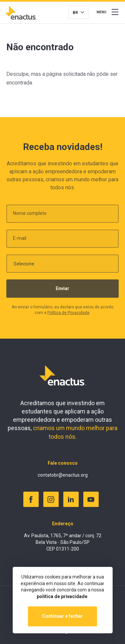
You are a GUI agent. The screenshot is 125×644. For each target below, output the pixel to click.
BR (75, 13)
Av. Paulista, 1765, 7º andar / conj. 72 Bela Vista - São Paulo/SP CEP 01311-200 (63, 542)
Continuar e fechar (62, 616)
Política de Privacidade (68, 315)
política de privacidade (62, 596)
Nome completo (30, 216)
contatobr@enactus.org (63, 475)
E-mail (20, 241)
